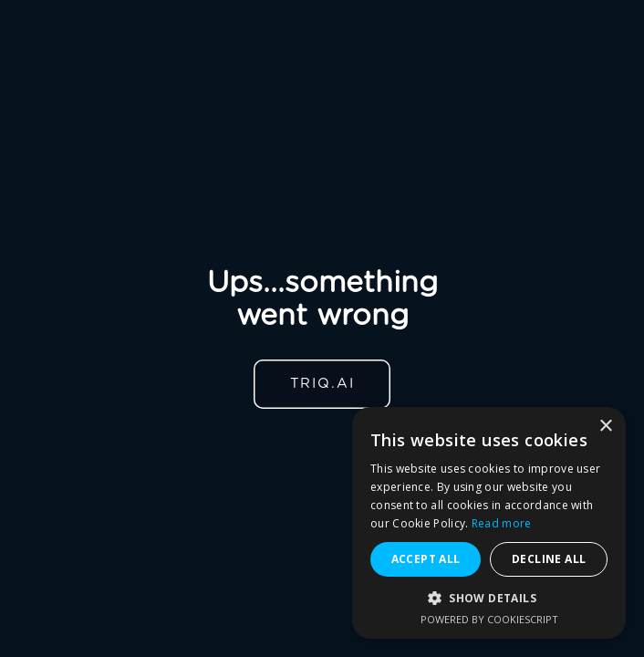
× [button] (605, 427)
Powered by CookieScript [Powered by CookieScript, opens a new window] (489, 619)
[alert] (489, 523)
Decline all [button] (549, 559)
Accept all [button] (426, 559)
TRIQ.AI (322, 384)
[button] (489, 598)
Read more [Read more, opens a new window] (502, 523)
